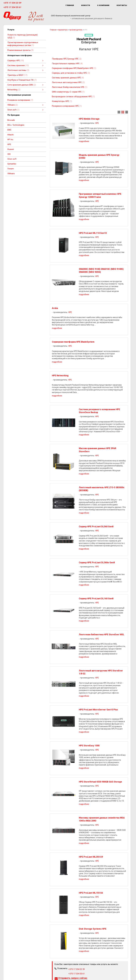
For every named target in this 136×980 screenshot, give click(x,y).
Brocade (11, 120)
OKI (9, 154)
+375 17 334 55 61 (12, 7)
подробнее (84, 141)
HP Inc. (11, 140)
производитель (76, 30)
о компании (103, 5)
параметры (63, 30)
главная (70, 5)
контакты (122, 5)
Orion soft (12, 159)
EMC (9, 130)
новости (86, 5)
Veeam (11, 169)
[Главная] (12, 17)
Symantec (12, 164)
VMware (11, 174)
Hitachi (10, 135)
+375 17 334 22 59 (12, 3)
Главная (53, 30)
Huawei (11, 149)
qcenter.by (10, 976)
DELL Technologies (16, 125)
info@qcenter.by (13, 972)
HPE (9, 144)
